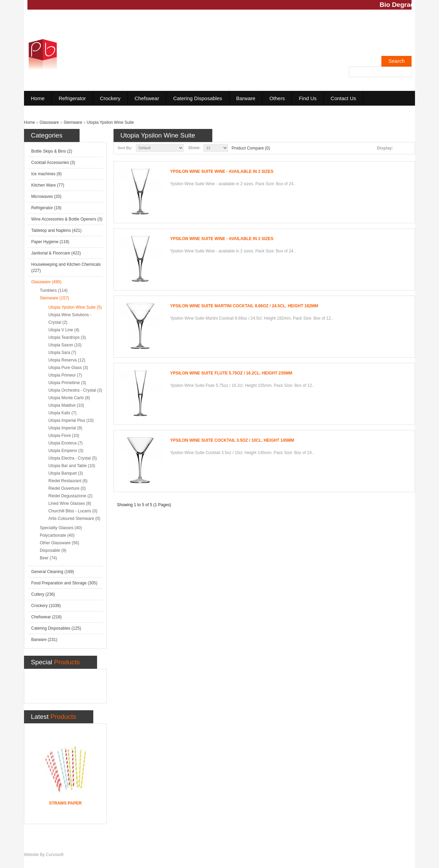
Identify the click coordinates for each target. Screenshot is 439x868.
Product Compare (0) (251, 148)
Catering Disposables (198, 98)
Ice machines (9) (46, 174)
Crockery (110, 98)
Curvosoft (55, 855)
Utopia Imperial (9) (65, 428)
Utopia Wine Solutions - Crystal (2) (70, 319)
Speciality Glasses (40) (61, 528)
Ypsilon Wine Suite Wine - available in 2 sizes (222, 171)
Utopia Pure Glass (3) (68, 368)
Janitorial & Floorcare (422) (56, 253)
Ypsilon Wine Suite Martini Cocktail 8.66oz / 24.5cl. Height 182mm (244, 306)
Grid (409, 148)
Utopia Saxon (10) (65, 345)
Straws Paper (65, 803)
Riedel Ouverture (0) (67, 488)
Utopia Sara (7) (62, 353)
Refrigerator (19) (46, 208)
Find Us (308, 98)
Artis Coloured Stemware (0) (74, 519)
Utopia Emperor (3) (66, 451)
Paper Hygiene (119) (50, 242)
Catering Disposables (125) (56, 628)
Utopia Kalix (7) (62, 413)
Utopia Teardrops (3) (67, 337)
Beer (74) (48, 558)
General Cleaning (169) (53, 572)
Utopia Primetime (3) (67, 383)
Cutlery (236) (43, 594)
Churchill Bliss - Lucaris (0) (73, 511)
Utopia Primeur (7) (65, 375)
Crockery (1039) (46, 606)
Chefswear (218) (46, 617)
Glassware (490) (46, 282)
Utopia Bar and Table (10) (72, 466)
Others (277, 98)
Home (38, 98)
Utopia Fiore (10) (64, 436)
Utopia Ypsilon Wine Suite (110, 122)
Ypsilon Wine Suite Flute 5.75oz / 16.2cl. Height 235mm (231, 373)
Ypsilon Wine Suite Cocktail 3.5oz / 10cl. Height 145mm (232, 440)
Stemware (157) (54, 298)
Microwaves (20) (46, 197)
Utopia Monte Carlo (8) (69, 398)
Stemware (73, 122)
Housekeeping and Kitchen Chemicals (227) (66, 267)
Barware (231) (44, 640)
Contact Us (343, 98)
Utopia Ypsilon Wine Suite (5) (75, 307)
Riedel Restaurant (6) (68, 481)
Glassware (49, 122)
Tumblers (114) (54, 290)
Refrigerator (72, 98)
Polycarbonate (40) (57, 535)
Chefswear (147, 98)
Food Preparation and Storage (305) (64, 583)
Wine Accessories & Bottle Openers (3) (67, 219)
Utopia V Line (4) (64, 330)
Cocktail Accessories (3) (53, 163)
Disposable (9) (53, 550)
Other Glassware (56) (60, 543)
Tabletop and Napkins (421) (56, 230)
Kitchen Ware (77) (48, 185)
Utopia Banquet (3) (66, 473)
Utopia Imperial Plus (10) (71, 420)
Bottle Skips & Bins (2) (52, 151)
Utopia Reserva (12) (67, 360)
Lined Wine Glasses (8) (70, 503)
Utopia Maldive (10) (66, 405)
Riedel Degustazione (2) (70, 496)
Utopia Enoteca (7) (66, 443)
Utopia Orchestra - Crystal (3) (75, 390)
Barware (246, 98)
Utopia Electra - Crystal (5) (73, 458)
